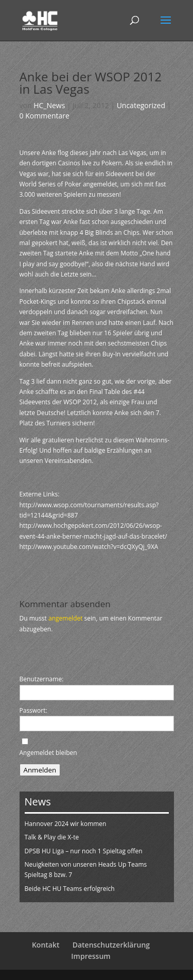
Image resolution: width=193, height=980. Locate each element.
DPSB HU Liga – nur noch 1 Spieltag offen (84, 851)
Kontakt (46, 945)
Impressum (91, 956)
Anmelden (40, 770)
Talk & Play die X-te (52, 837)
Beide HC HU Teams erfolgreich (70, 889)
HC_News (49, 105)
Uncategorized (141, 105)
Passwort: (33, 710)
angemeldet (66, 618)
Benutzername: (42, 679)
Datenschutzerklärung (111, 945)
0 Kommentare (45, 116)
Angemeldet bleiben (48, 753)
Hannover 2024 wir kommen (66, 824)
